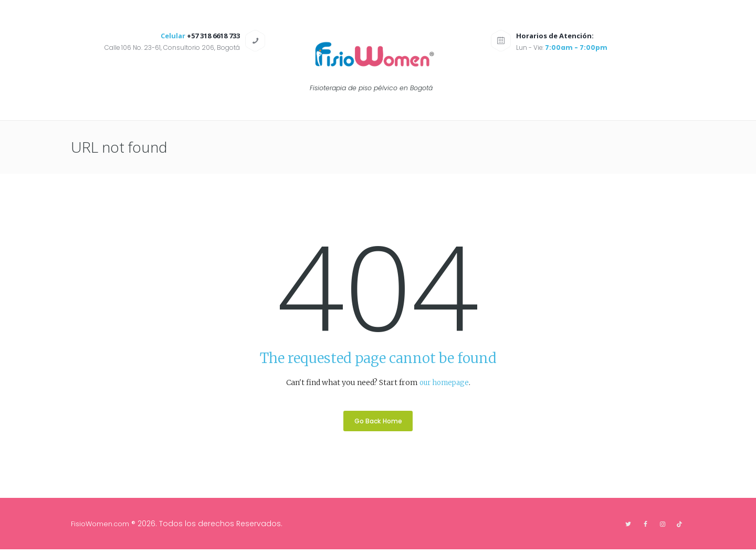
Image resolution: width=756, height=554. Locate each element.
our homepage (444, 383)
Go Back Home (378, 424)
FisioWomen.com (103, 528)
